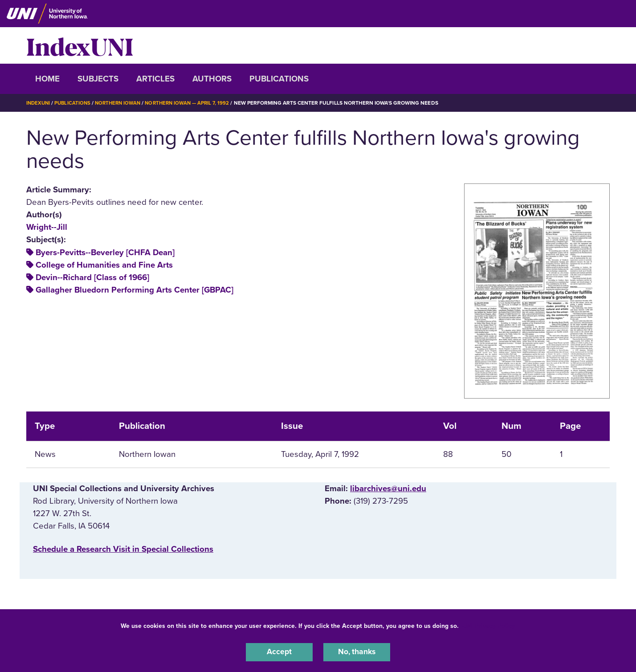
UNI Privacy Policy (489, 625)
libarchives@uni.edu (388, 489)
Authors (212, 79)
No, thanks (357, 652)
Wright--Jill (47, 227)
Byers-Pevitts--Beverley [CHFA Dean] (105, 252)
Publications (279, 79)
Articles (155, 79)
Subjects (98, 79)
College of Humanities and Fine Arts (104, 265)
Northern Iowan (122, 103)
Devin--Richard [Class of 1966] (92, 277)
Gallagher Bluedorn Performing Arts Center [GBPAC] (135, 290)
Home (47, 79)
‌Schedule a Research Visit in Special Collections (123, 549)
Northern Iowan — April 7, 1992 (195, 103)
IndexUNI (80, 45)
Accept (279, 652)
